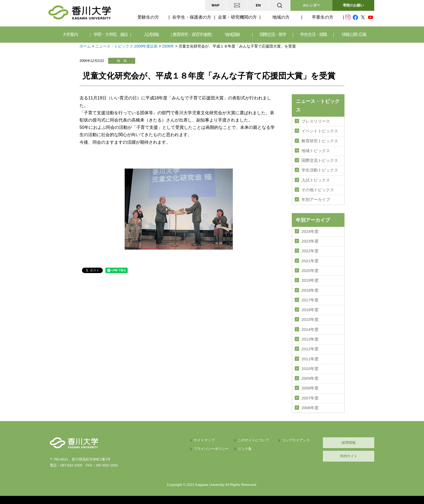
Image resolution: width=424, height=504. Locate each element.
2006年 (168, 46)
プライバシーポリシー (211, 449)
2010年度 (310, 369)
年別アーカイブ (316, 200)
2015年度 (310, 320)
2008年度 (310, 388)
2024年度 (310, 231)
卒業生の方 (323, 17)
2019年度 (310, 280)
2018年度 (310, 290)
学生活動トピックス (320, 170)
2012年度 (310, 349)
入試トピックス (316, 180)
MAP (216, 5)
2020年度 (310, 271)
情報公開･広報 (354, 34)
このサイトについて (254, 440)
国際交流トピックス (320, 160)
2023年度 (310, 241)
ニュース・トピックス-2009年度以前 (127, 46)
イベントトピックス (320, 131)
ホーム (85, 46)
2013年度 (310, 339)
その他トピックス (318, 190)
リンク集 (245, 449)
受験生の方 (148, 17)
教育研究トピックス (320, 141)
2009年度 (310, 378)
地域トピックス (316, 151)
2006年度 (310, 408)
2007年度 (310, 398)
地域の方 (281, 17)
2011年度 (310, 359)
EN (258, 5)
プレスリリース (316, 121)
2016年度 (310, 310)
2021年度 (310, 261)
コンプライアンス (296, 440)
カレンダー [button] (311, 5)
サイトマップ (204, 440)
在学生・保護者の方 (192, 17)
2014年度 (310, 330)
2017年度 (310, 300)
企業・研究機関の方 (237, 17)
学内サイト (349, 456)
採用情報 (349, 443)
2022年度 (310, 251)
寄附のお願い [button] (353, 5)
